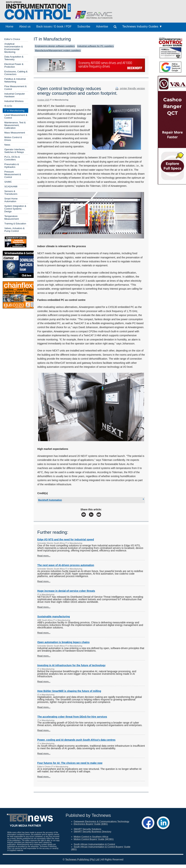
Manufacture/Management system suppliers (58, 50)
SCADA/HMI (11, 186)
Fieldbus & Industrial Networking (15, 80)
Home (9, 26)
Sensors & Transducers (11, 193)
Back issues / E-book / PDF (54, 26)
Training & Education (15, 224)
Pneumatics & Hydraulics (12, 166)
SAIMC (8, 182)
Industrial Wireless (14, 101)
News (7, 145)
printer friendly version (130, 88)
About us (25, 26)
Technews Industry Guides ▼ (142, 26)
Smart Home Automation (11, 200)
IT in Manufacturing (14, 111)
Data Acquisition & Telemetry (14, 58)
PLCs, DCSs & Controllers (12, 158)
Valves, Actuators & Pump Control (14, 230)
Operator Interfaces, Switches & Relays (15, 151)
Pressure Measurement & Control (13, 174)
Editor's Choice (12, 39)
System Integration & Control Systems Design (15, 209)
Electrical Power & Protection (14, 65)
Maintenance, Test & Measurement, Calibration (15, 125)
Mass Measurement (15, 133)
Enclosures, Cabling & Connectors (16, 73)
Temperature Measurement (11, 217)
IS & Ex (8, 106)
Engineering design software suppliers (55, 46)
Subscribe (84, 26)
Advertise (102, 26)
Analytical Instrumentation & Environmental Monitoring (14, 48)
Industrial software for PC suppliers (96, 46)
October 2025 (43, 100)
